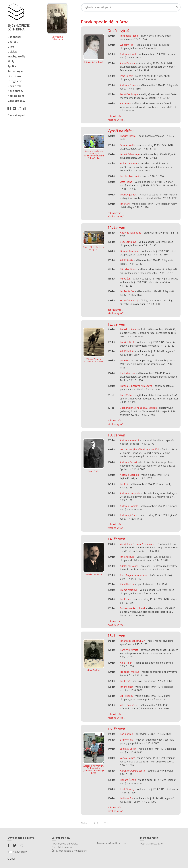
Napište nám (16, 96)
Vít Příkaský (126, 696)
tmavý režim (20, 852)
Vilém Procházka (129, 705)
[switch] (10, 852)
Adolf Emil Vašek (129, 566)
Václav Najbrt (127, 758)
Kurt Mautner (128, 373)
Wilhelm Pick (127, 45)
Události (13, 42)
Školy (11, 61)
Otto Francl (126, 182)
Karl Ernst (125, 103)
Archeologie (15, 71)
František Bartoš (129, 300)
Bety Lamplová (128, 242)
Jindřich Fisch (127, 342)
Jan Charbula (127, 557)
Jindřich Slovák (128, 136)
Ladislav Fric (127, 798)
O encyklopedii (17, 115)
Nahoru (85, 823)
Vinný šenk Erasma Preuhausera (138, 544)
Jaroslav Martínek (130, 176)
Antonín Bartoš (128, 462)
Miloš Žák (125, 279)
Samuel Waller (128, 145)
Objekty (12, 52)
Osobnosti (14, 37)
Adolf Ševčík (127, 260)
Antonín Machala (129, 475)
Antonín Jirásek (128, 515)
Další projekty (16, 101)
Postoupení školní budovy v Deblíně (140, 449)
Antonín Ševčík (128, 54)
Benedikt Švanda (129, 329)
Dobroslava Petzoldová (57, 38)
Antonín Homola (129, 506)
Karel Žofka (126, 395)
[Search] (131, 7)
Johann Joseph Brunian (133, 641)
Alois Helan (126, 663)
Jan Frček (125, 360)
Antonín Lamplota (130, 493)
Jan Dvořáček (127, 291)
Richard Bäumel (129, 163)
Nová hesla (15, 86)
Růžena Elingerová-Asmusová (136, 386)
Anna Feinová (127, 63)
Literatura (14, 76)
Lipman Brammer (130, 251)
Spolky (12, 66)
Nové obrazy (15, 91)
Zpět (97, 823)
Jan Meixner (126, 687)
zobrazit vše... (115, 116)
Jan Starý (125, 204)
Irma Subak (126, 76)
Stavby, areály (16, 56)
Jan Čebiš (125, 681)
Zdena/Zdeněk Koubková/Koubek (138, 408)
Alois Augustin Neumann (134, 575)
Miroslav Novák (128, 269)
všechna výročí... (116, 120)
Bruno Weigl (127, 740)
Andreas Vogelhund (131, 233)
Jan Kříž (124, 484)
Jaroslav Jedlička (129, 195)
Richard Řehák (128, 780)
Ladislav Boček (128, 749)
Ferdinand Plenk (129, 36)
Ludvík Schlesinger (130, 154)
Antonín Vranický (129, 440)
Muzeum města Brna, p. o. (111, 843)
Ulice (11, 47)
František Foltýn (129, 94)
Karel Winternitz (129, 650)
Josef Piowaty (127, 789)
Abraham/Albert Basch (132, 771)
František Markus (130, 672)
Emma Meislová (129, 590)
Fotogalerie (15, 81)
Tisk (106, 823)
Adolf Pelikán (127, 351)
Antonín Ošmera (129, 85)
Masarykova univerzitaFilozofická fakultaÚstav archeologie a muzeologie (69, 847)
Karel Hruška (127, 584)
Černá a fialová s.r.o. (151, 844)
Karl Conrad (127, 734)
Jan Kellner (126, 599)
